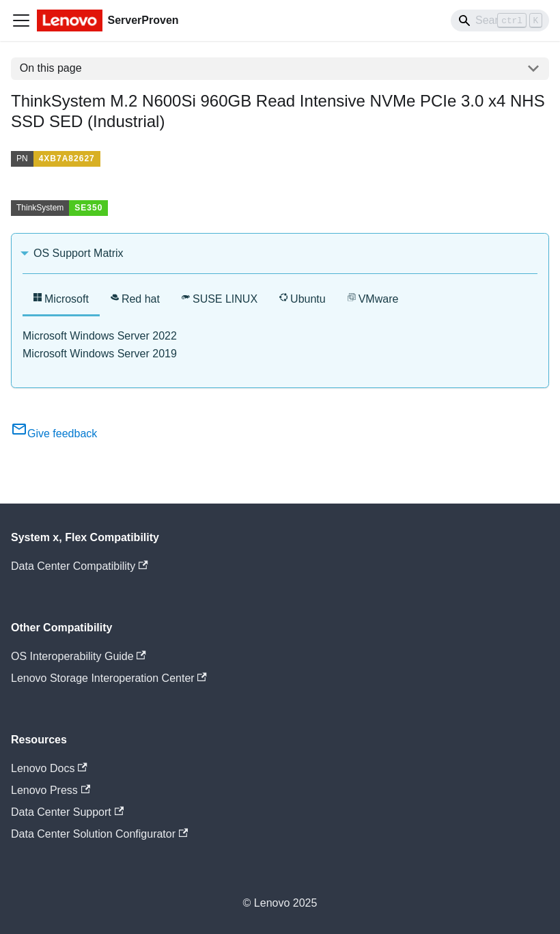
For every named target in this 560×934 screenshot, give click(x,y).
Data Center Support (67, 812)
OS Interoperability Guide (79, 656)
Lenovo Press (51, 790)
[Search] (500, 20)
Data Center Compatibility (80, 566)
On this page (51, 68)
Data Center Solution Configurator (99, 834)
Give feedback (54, 434)
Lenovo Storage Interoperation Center (109, 678)
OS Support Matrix (79, 253)
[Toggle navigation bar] (21, 20)
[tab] (61, 300)
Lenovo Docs (49, 768)
